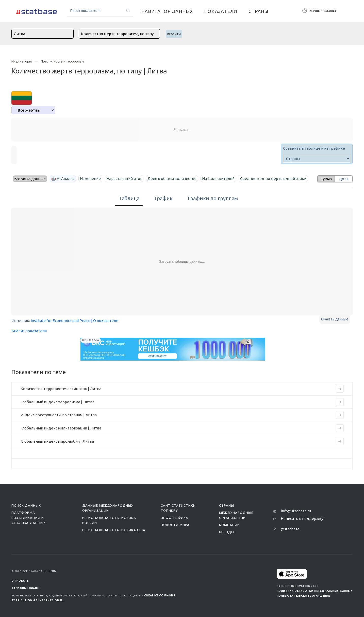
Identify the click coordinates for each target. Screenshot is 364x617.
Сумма (325, 179)
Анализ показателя (29, 331)
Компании (229, 525)
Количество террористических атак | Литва (61, 389)
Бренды (227, 532)
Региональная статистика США (114, 530)
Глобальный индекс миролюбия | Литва (57, 441)
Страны (227, 505)
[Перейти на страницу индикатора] (340, 389)
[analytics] (33, 110)
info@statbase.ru (296, 511)
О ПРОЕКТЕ (20, 581)
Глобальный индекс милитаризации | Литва (61, 428)
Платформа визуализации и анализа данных (29, 518)
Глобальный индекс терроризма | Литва (57, 402)
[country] (317, 159)
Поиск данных (26, 505)
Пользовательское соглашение (303, 596)
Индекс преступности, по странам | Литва (59, 415)
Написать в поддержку (302, 519)
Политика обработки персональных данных (315, 591)
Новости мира (175, 525)
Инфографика (175, 518)
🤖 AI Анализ (63, 179)
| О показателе (105, 321)
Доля (344, 179)
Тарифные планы (25, 588)
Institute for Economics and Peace (61, 321)
